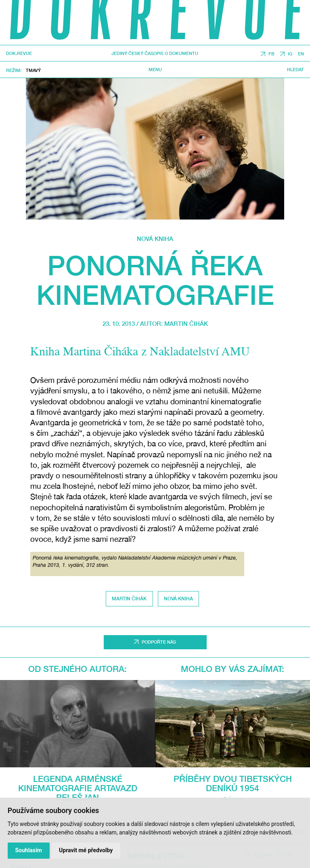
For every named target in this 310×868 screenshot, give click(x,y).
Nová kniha (155, 239)
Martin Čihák (186, 323)
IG (290, 54)
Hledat (295, 70)
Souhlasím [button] (28, 850)
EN (301, 54)
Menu (155, 70)
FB (271, 54)
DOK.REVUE (19, 54)
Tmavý (33, 70)
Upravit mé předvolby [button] (86, 850)
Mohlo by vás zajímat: (232, 669)
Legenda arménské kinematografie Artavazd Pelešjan (78, 788)
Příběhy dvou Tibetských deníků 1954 (233, 784)
